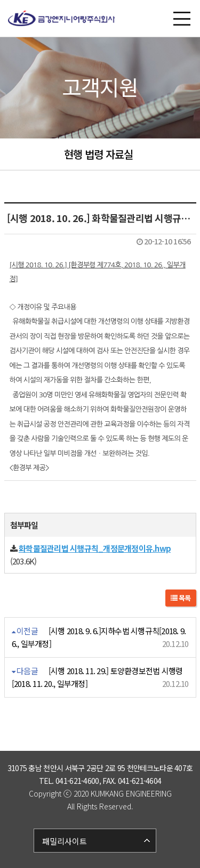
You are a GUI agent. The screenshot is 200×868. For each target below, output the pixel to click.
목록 (181, 598)
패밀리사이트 (65, 841)
